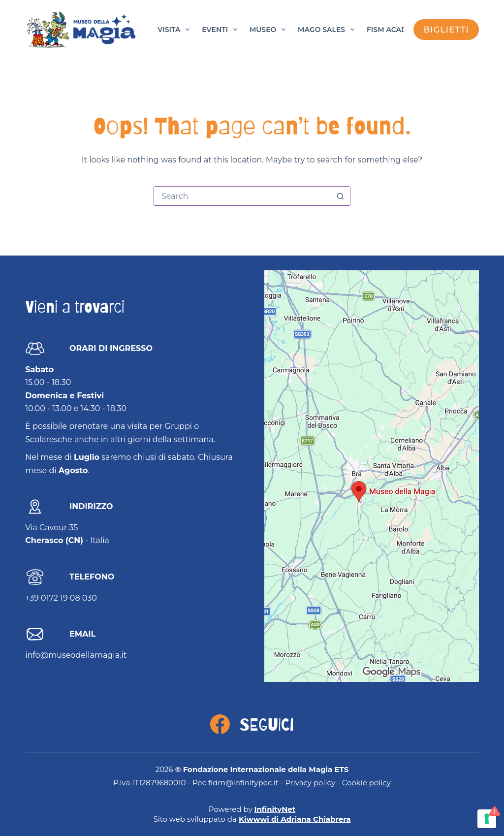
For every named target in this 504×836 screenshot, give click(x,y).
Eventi (221, 30)
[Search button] (340, 196)
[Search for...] (242, 196)
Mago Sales (328, 30)
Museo (269, 30)
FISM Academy (394, 30)
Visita (175, 30)
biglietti (446, 30)
